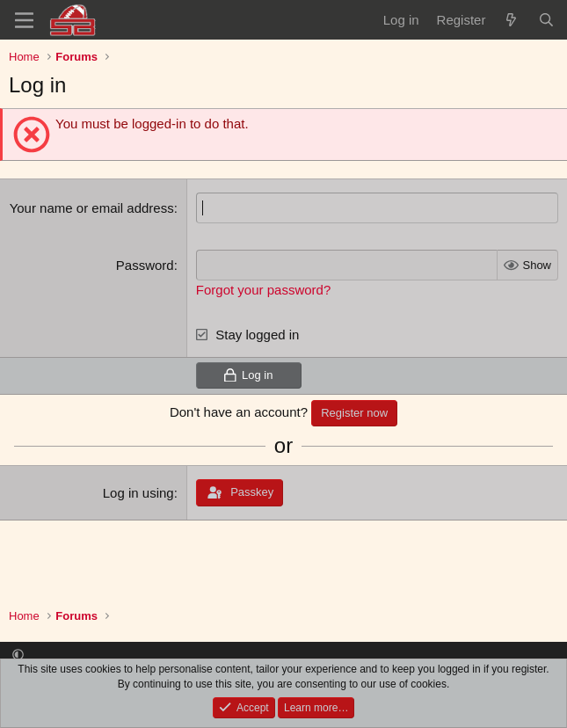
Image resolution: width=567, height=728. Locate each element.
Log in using (138, 493)
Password (145, 265)
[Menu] (24, 20)
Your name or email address (92, 208)
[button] (18, 655)
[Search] (546, 20)
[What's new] (511, 20)
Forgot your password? (263, 290)
